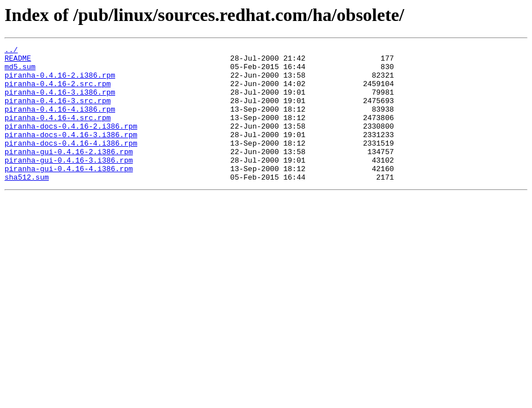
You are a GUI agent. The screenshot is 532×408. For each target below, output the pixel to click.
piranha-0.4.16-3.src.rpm (58, 112)
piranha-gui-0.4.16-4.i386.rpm (69, 194)
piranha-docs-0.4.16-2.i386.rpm (71, 143)
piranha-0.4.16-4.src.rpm (58, 133)
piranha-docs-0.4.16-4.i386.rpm (71, 163)
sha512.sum (27, 204)
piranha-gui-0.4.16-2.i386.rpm (69, 173)
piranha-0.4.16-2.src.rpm (58, 92)
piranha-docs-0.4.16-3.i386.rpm (71, 153)
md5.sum (20, 71)
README (18, 61)
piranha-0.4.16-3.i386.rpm (60, 102)
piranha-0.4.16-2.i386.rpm (60, 82)
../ (11, 51)
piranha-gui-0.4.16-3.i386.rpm (69, 184)
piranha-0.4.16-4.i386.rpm (60, 122)
